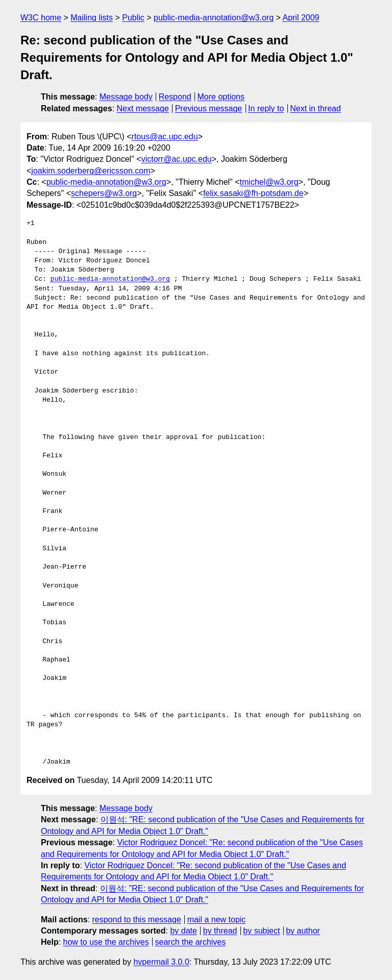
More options (221, 97)
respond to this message (136, 920)
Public (133, 18)
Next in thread (315, 108)
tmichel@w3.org (269, 182)
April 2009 (301, 18)
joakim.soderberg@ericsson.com (91, 171)
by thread (220, 931)
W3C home (41, 18)
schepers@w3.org (104, 193)
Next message (143, 108)
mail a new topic (217, 920)
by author (303, 931)
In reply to (266, 108)
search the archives (191, 942)
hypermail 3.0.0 (161, 962)
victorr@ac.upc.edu (177, 159)
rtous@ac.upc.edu (165, 137)
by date (183, 931)
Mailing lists (92, 18)
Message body (126, 97)
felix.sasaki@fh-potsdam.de (253, 193)
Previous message (209, 108)
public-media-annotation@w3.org (214, 18)
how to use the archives (106, 942)
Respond (175, 97)
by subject (261, 931)
